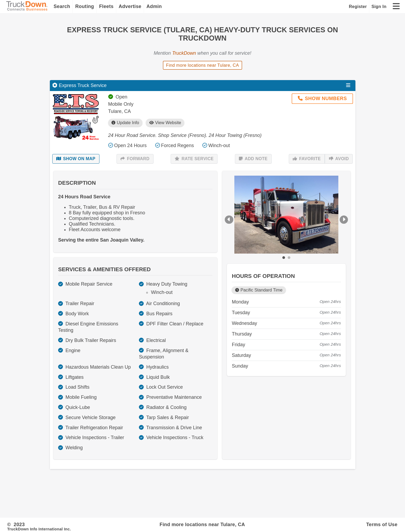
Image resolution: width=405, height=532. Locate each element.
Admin (154, 6)
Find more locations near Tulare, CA (202, 65)
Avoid (339, 159)
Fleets (106, 6)
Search (62, 6)
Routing (85, 6)
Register (358, 6)
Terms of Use (382, 525)
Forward (135, 159)
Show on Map (76, 159)
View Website (165, 123)
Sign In (379, 6)
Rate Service (194, 159)
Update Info (125, 123)
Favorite (307, 159)
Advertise (130, 6)
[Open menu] (348, 85)
